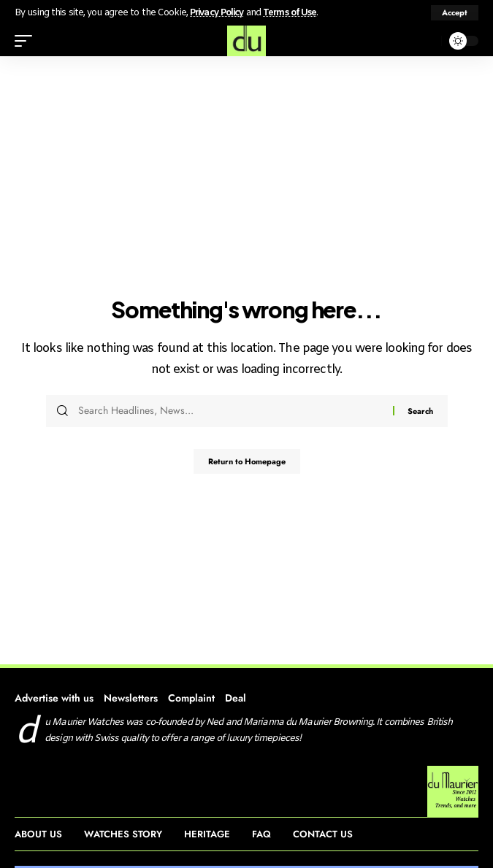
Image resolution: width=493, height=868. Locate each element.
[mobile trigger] (27, 41)
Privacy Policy (217, 13)
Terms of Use (290, 13)
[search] (427, 41)
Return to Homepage (247, 461)
